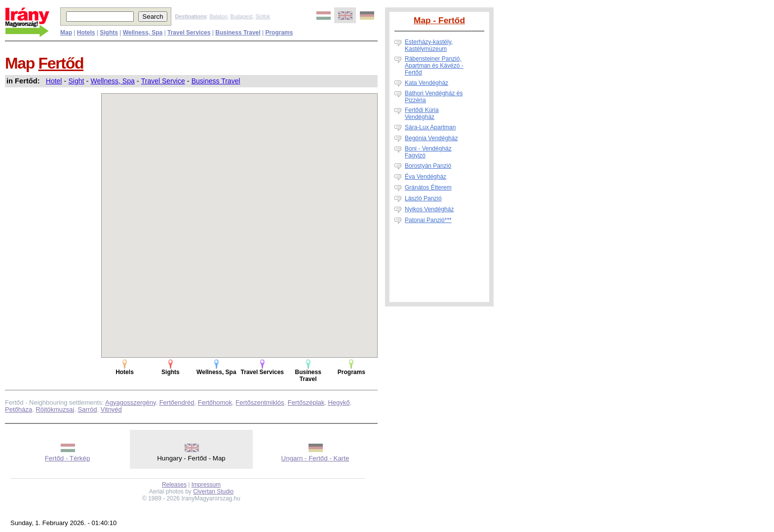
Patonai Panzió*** (428, 220)
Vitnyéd (111, 409)
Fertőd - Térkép (68, 458)
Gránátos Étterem (428, 188)
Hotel (54, 81)
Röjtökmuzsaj (55, 409)
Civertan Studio (213, 492)
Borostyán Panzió (428, 166)
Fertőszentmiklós (260, 402)
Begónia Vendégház (431, 138)
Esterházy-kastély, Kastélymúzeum (429, 45)
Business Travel (216, 81)
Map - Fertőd (439, 20)
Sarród (87, 409)
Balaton (218, 16)
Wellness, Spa (112, 81)
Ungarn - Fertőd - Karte (315, 458)
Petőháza (19, 409)
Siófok (263, 16)
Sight (77, 81)
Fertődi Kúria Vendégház (422, 114)
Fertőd (61, 63)
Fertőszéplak (306, 402)
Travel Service (163, 81)
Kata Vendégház (426, 83)
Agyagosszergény (130, 402)
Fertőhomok (215, 402)
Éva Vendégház (426, 177)
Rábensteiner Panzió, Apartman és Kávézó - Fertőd (434, 66)
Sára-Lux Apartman (430, 127)
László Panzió (423, 198)
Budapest (242, 16)
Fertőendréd (177, 402)
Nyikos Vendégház (429, 209)
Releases (174, 485)
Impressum (206, 485)
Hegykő (339, 402)
